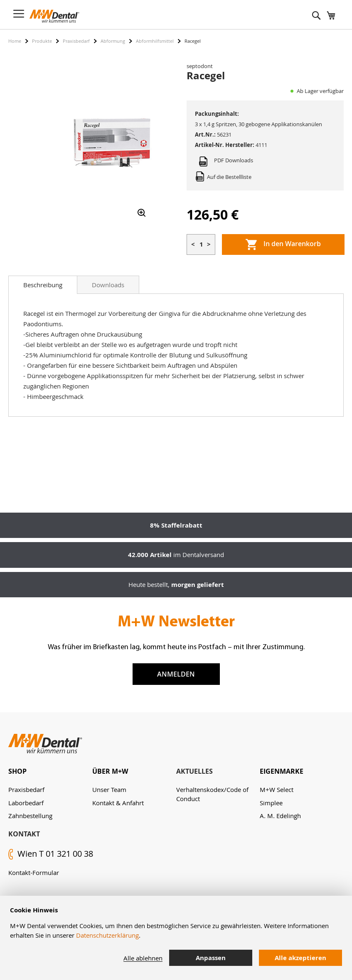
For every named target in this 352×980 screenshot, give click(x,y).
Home (15, 41)
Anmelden (176, 674)
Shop (17, 771)
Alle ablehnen (143, 958)
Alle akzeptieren (300, 958)
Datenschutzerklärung (107, 935)
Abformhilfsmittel (155, 41)
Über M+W (110, 771)
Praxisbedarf (76, 41)
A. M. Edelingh (280, 816)
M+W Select (277, 789)
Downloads (108, 285)
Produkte (42, 41)
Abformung (113, 41)
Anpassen (211, 958)
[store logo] (54, 16)
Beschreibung (43, 285)
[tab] (43, 285)
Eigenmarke (282, 771)
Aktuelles (194, 771)
